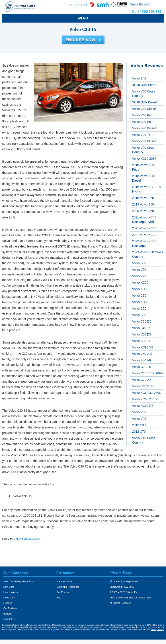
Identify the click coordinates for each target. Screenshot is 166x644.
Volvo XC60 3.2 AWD (147, 393)
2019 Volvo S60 (143, 204)
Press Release (140, 4)
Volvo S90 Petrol (144, 122)
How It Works (11, 592)
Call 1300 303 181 (147, 12)
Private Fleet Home (20, 6)
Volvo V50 (139, 270)
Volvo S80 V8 (141, 360)
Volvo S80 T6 (141, 341)
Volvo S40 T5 (141, 328)
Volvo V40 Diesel (144, 109)
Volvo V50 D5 (142, 334)
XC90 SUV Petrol (144, 85)
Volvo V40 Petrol (144, 115)
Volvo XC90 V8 (143, 347)
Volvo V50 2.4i (142, 354)
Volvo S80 (139, 315)
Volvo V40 (139, 419)
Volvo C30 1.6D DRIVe (148, 373)
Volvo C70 (139, 308)
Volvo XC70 (140, 283)
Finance (8, 603)
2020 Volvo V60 (143, 211)
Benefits (8, 614)
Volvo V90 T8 (141, 135)
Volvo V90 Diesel (144, 141)
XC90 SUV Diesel (144, 102)
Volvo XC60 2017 (144, 159)
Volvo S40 (139, 78)
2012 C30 (139, 425)
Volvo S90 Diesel (144, 128)
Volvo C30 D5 (142, 321)
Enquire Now (83, 40)
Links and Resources (68, 587)
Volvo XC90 (140, 289)
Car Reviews (10, 608)
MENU (83, 18)
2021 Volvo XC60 (144, 228)
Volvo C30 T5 (141, 367)
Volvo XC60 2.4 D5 (145, 399)
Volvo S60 (139, 263)
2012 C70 (139, 432)
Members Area (64, 581)
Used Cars (9, 598)
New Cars (9, 587)
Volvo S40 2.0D (143, 386)
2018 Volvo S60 (143, 198)
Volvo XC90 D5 (143, 406)
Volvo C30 (139, 296)
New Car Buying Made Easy (19, 581)
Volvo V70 (139, 276)
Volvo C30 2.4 (142, 380)
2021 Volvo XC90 (144, 235)
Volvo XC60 (140, 302)
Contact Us (9, 619)
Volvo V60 (139, 412)
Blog (59, 598)
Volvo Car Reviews (27, 539)
